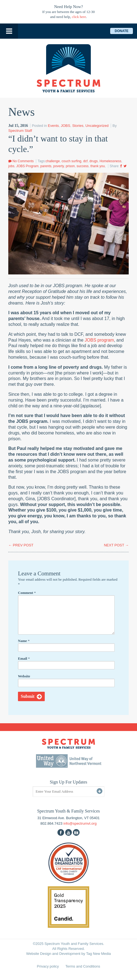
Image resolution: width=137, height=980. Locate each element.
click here (79, 17)
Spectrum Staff (20, 131)
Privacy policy (48, 966)
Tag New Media (99, 954)
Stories (78, 126)
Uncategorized (97, 126)
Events (53, 126)
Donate (122, 31)
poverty (59, 166)
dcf (85, 161)
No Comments (21, 161)
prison (70, 166)
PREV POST (21, 545)
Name (24, 641)
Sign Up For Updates (68, 782)
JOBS (65, 126)
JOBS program (99, 340)
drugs (94, 161)
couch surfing (71, 161)
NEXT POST (116, 545)
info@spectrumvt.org (80, 823)
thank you (98, 166)
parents (46, 166)
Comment (27, 593)
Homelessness (111, 161)
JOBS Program (27, 166)
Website (24, 676)
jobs (11, 166)
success (82, 166)
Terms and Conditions (83, 966)
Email (24, 658)
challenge (53, 161)
